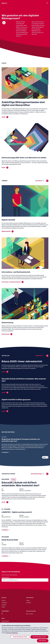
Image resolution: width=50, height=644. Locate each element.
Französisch (4, 603)
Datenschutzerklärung (12, 633)
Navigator (29, 603)
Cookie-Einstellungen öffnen (20, 637)
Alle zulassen (43, 641)
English (3, 607)
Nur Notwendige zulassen (39, 637)
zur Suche (30, 614)
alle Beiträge (39, 356)
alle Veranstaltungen (36, 474)
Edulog (28, 600)
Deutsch (3, 600)
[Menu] (47, 3)
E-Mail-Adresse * (6, 578)
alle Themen (39, 181)
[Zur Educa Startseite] (4, 4)
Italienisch (4, 605)
